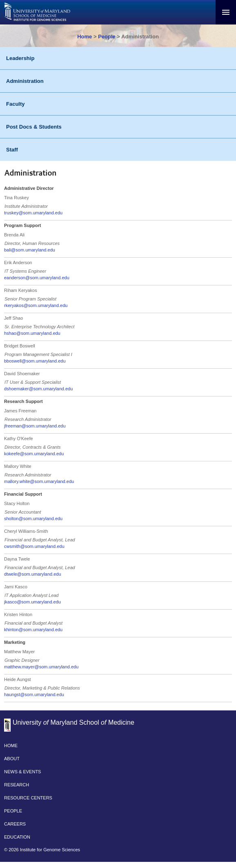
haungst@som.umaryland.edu (34, 694)
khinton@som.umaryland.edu (33, 630)
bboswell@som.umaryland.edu (35, 361)
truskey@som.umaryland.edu (33, 213)
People (107, 37)
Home (85, 37)
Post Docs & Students (34, 127)
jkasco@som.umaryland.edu (32, 602)
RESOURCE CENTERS (28, 798)
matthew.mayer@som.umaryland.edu (41, 667)
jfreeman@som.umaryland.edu (35, 426)
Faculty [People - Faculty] (16, 104)
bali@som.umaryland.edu (30, 250)
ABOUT (12, 759)
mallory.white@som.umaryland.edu (39, 481)
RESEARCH (17, 785)
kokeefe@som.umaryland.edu (34, 454)
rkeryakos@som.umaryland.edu (36, 305)
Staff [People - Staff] (12, 150)
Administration (25, 81)
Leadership (20, 58)
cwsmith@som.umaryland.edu (34, 546)
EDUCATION (17, 837)
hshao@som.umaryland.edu (32, 333)
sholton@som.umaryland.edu (33, 519)
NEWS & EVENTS (22, 772)
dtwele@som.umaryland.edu (33, 574)
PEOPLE (13, 811)
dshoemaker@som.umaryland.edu (38, 389)
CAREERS (15, 824)
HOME (11, 746)
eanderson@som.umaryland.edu (37, 278)
